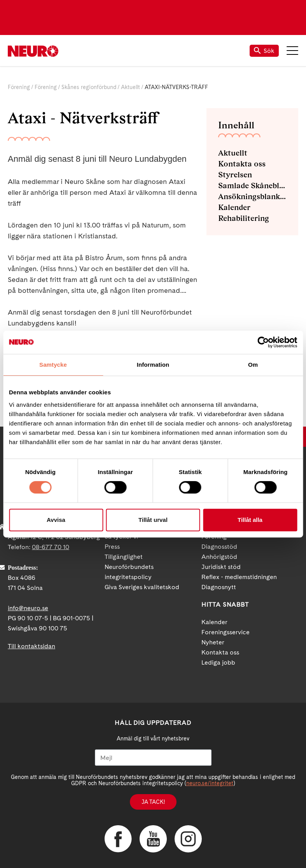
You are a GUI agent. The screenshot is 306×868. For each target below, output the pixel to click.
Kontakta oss (242, 164)
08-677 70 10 (51, 547)
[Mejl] (153, 758)
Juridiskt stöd (221, 567)
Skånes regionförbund (89, 87)
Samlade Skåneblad (252, 185)
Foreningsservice (226, 632)
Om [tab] (253, 365)
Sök (264, 51)
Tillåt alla (250, 520)
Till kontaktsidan (31, 646)
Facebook (118, 839)
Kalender (234, 207)
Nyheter (213, 642)
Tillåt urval (153, 520)
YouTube (153, 839)
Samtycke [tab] (53, 365)
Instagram (188, 839)
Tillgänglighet (124, 557)
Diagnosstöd (219, 547)
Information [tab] (153, 365)
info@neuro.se (28, 608)
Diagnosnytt (219, 587)
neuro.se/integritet (210, 783)
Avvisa (56, 520)
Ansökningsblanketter (252, 196)
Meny (292, 51)
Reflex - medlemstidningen (239, 577)
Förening (19, 87)
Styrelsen (235, 175)
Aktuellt (130, 87)
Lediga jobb (218, 662)
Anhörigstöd (219, 557)
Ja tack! (153, 802)
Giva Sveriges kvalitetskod (142, 587)
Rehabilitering (244, 218)
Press (112, 547)
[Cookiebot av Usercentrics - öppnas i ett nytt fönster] (263, 342)
